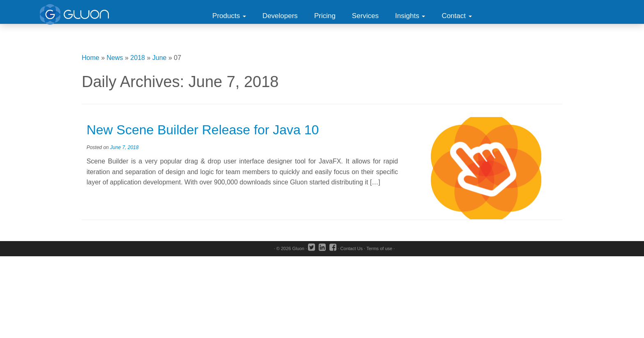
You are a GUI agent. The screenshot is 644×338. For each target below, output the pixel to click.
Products (229, 16)
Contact (457, 16)
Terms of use (379, 248)
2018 (138, 58)
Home (91, 58)
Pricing (325, 16)
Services (365, 16)
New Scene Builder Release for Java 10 (203, 130)
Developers (280, 16)
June (160, 58)
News (115, 58)
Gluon (298, 248)
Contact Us (352, 248)
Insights (410, 16)
